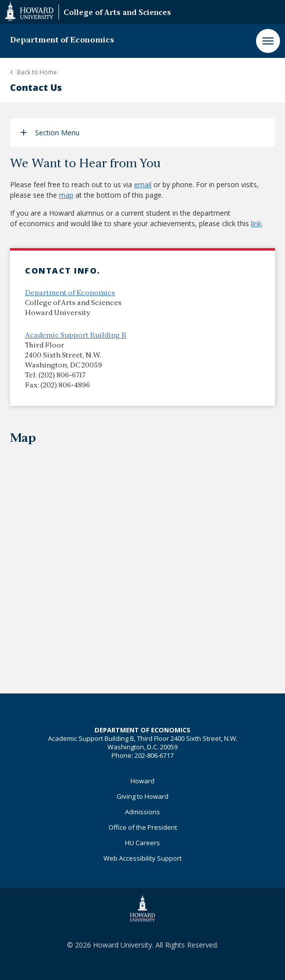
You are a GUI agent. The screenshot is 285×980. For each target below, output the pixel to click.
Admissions (142, 812)
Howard (142, 781)
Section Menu (57, 133)
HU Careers (142, 843)
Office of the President (143, 827)
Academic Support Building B (76, 336)
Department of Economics (62, 40)
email (143, 184)
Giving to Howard (142, 796)
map (66, 195)
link (256, 223)
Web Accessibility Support (142, 858)
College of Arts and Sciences (117, 13)
